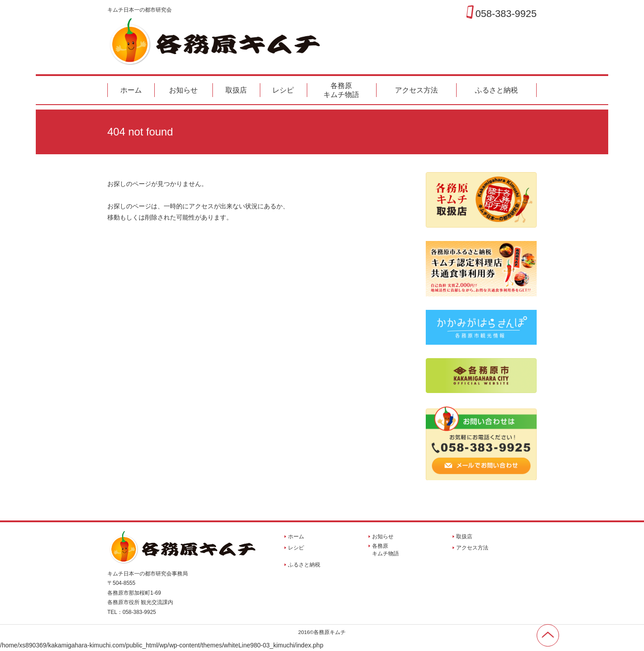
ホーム (131, 90)
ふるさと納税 (496, 90)
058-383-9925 (506, 13)
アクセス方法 (416, 90)
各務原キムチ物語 (341, 90)
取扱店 (236, 90)
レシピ (283, 90)
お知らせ (183, 90)
